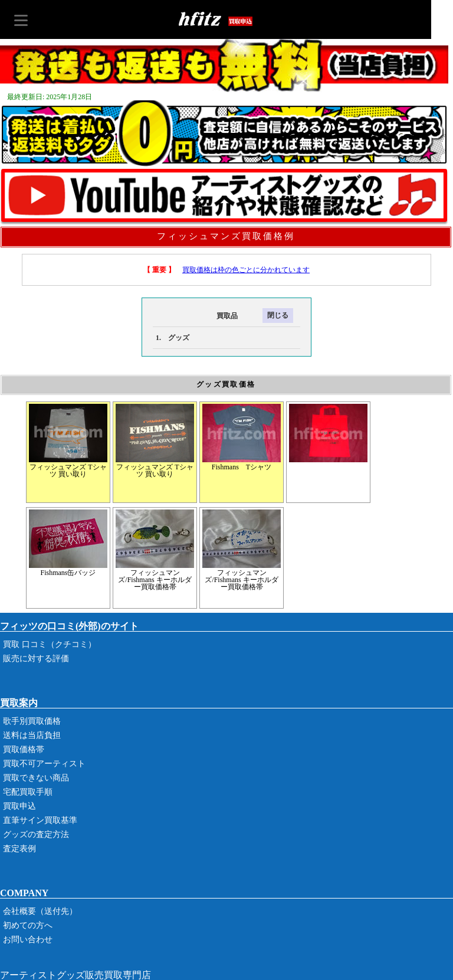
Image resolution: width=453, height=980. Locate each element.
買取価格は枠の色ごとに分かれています (246, 270)
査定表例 (19, 849)
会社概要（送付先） (40, 911)
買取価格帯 (24, 749)
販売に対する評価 (36, 659)
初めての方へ (28, 925)
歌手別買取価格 (32, 721)
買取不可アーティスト (44, 764)
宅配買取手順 (28, 792)
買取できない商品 (36, 778)
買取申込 (19, 806)
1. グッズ (173, 338)
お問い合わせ (28, 940)
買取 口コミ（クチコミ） (50, 644)
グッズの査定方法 (36, 834)
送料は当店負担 (32, 735)
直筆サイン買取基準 (40, 820)
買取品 (195, 316)
